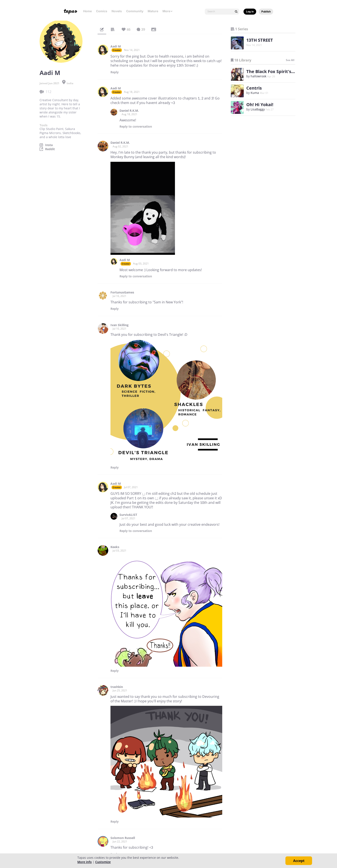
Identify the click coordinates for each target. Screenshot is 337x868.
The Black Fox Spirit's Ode (274, 71)
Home (87, 11)
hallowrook (258, 76)
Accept (299, 861)
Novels (117, 11)
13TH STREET (260, 40)
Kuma (255, 93)
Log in (250, 11)
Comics (102, 11)
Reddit (50, 149)
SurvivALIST (128, 515)
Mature (153, 11)
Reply (115, 72)
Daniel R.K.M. (129, 111)
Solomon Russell (123, 838)
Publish (266, 11)
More (168, 11)
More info (85, 862)
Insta (49, 145)
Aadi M (116, 46)
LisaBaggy (258, 109)
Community (135, 11)
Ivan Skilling (119, 325)
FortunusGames (122, 292)
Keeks (115, 547)
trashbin (117, 687)
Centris (254, 88)
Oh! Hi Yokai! (260, 105)
